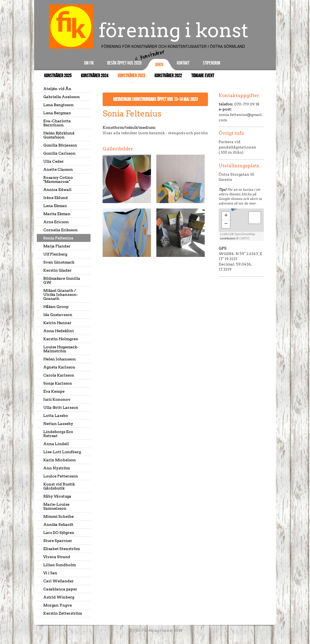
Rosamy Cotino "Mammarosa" (58, 180)
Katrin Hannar (57, 323)
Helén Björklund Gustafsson (59, 135)
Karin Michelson (60, 460)
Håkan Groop (56, 307)
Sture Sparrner (58, 541)
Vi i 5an (50, 573)
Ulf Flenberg (55, 254)
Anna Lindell (56, 444)
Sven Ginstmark (59, 262)
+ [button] (226, 216)
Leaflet (224, 234)
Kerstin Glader (57, 270)
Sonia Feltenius (58, 238)
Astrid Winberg (59, 597)
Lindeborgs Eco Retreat (58, 434)
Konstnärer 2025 (58, 76)
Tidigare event (203, 76)
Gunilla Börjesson (60, 145)
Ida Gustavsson (58, 315)
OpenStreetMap (245, 234)
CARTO (244, 238)
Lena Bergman (57, 113)
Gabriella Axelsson (62, 97)
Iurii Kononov (57, 399)
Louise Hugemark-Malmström (61, 349)
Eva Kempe (54, 391)
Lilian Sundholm (60, 565)
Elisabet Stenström (62, 549)
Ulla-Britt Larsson (61, 408)
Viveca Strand (57, 557)
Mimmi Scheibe (58, 516)
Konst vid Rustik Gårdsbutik (59, 486)
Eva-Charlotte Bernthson (57, 123)
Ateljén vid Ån (57, 89)
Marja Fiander (57, 246)
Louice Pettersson (61, 476)
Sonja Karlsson (58, 383)
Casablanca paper (60, 589)
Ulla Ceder (53, 161)
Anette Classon (58, 169)
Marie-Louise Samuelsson (56, 506)
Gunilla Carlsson (59, 153)
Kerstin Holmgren (61, 339)
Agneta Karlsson (59, 367)
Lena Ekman (55, 206)
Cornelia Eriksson (60, 230)
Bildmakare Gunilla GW (62, 280)
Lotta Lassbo (56, 416)
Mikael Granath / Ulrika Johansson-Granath (61, 295)
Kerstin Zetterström (63, 613)
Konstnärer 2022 (168, 76)
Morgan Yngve (57, 605)
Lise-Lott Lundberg (62, 452)
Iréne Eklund (55, 198)
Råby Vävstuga (57, 496)
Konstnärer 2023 (131, 76)
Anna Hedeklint (59, 331)
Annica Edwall (57, 190)
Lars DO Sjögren (59, 533)
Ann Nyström (57, 468)
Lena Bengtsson (58, 105)
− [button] (226, 224)
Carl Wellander (58, 581)
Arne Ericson (56, 222)
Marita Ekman (57, 214)
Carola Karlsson (59, 375)
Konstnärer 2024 (95, 76)
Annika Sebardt (58, 525)
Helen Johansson (60, 359)
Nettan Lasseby (58, 424)
